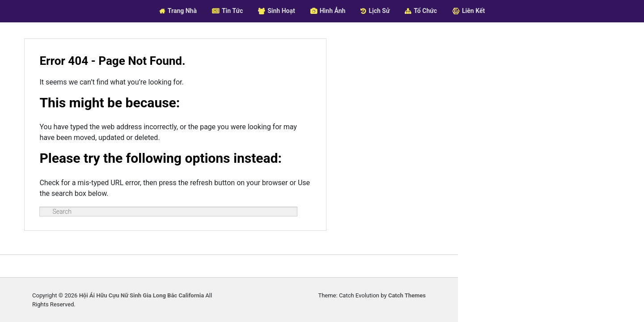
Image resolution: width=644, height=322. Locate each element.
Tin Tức (232, 11)
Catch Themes (551, 304)
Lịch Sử (379, 11)
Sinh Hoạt (281, 11)
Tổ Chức (425, 11)
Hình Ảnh (333, 11)
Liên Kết (473, 11)
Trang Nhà (182, 11)
